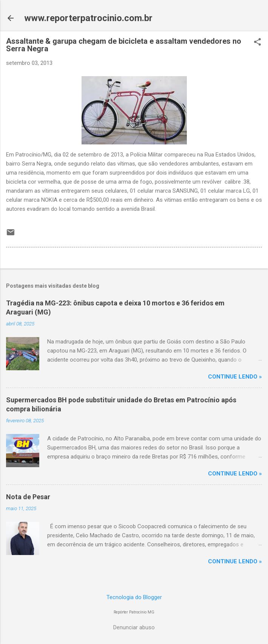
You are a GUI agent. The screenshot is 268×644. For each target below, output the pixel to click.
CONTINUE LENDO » (235, 377)
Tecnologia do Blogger (134, 597)
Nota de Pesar (28, 497)
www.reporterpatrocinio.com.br (88, 18)
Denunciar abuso (134, 627)
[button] (257, 43)
